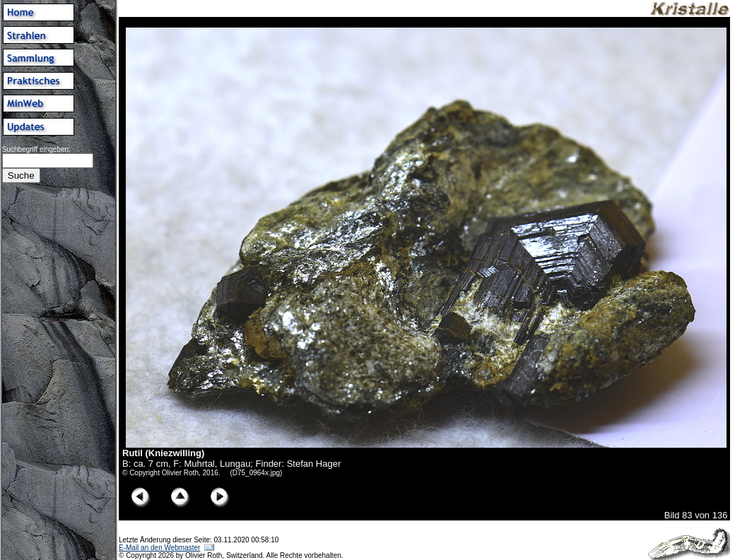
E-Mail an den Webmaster (159, 548)
